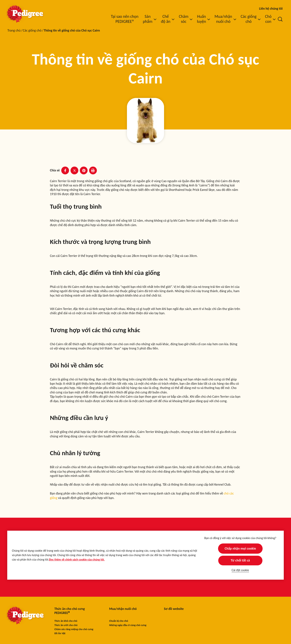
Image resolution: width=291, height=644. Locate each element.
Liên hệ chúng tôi (271, 9)
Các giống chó (32, 31)
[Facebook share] (65, 170)
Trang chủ (14, 31)
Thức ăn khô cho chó (66, 621)
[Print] (93, 170)
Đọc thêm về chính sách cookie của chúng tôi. (77, 560)
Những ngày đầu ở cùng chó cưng (128, 625)
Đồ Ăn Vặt (60, 633)
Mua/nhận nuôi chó (123, 609)
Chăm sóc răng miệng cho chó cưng (74, 629)
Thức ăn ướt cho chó (66, 625)
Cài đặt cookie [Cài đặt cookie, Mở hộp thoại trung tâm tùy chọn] (240, 570)
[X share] (74, 170)
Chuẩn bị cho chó (119, 621)
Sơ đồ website (174, 609)
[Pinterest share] (84, 170)
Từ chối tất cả (240, 560)
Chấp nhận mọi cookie (240, 548)
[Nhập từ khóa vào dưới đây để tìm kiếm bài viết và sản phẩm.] (280, 19)
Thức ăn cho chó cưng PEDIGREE (70, 611)
